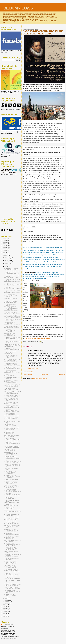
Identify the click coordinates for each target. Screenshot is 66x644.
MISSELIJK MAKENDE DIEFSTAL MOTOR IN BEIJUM (11, 304)
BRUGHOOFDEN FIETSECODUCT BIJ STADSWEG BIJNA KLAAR (12, 383)
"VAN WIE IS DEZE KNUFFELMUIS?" (9, 438)
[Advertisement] (11, 186)
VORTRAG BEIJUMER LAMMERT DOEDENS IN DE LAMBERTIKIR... (12, 477)
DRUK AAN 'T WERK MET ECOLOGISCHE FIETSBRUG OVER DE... (13, 492)
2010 (5, 612)
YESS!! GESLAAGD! (9, 565)
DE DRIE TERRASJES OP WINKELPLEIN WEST (11, 312)
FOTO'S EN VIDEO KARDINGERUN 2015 (11, 301)
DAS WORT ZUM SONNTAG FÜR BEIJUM (11, 515)
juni (6, 267)
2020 (5, 247)
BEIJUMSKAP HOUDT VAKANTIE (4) (10, 334)
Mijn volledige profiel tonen (9, 638)
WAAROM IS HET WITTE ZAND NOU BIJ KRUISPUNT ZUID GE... (12, 580)
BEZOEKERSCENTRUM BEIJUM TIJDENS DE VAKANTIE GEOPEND (11, 363)
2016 (5, 254)
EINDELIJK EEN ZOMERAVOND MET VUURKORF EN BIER (13, 317)
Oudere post (61, 375)
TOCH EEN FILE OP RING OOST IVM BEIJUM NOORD (12, 588)
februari (7, 602)
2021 (5, 246)
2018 (5, 251)
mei (6, 597)
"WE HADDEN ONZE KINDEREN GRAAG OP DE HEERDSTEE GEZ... (12, 591)
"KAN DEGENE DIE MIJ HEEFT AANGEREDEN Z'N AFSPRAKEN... (12, 370)
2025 (5, 239)
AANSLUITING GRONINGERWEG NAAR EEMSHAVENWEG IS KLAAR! (12, 356)
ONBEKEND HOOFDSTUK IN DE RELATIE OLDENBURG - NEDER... (12, 572)
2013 (5, 607)
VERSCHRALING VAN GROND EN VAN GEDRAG (12, 444)
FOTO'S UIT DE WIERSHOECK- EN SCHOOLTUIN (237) (12, 314)
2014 (5, 605)
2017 (5, 252)
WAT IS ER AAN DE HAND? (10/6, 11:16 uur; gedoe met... (12, 584)
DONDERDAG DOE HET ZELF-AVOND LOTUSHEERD (12, 396)
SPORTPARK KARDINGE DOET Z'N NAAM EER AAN (12, 360)
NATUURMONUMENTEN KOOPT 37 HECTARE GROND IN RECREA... (11, 549)
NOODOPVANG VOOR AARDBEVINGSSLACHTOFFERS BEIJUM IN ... (12, 405)
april (6, 599)
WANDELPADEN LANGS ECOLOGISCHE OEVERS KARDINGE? (12, 271)
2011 (5, 610)
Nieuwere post (27, 375)
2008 (5, 615)
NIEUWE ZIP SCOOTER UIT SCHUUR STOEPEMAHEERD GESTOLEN (11, 330)
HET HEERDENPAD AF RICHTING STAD (10, 348)
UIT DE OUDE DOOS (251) (11, 268)
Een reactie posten (28, 372)
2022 (5, 244)
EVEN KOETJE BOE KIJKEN (12, 435)
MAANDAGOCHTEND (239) (11, 506)
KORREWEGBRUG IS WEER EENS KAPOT (12, 504)
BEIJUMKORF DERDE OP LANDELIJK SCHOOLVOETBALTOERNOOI (12, 458)
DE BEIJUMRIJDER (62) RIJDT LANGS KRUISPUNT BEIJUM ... (13, 511)
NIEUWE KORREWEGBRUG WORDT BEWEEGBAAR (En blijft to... (12, 341)
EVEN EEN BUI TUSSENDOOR (12, 524)
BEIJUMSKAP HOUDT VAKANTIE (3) (10, 433)
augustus (7, 264)
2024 (5, 240)
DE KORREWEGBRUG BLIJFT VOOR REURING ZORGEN (12, 495)
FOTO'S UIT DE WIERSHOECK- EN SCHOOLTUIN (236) (12, 417)
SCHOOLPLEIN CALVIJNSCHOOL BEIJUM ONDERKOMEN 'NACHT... (12, 535)
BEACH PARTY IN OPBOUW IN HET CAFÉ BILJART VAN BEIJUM (12, 275)
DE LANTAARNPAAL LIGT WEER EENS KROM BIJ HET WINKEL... (12, 279)
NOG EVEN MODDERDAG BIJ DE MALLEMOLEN (12, 293)
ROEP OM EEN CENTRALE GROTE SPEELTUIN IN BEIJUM (11, 399)
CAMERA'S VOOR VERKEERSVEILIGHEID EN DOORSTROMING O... (12, 545)
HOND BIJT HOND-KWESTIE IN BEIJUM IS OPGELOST (12, 462)
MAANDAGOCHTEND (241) (11, 298)
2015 (5, 256)
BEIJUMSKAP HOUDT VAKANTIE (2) (10, 538)
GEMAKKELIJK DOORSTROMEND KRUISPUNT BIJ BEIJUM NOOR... (11, 499)
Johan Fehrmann (8, 625)
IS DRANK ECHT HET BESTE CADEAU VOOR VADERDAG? (12, 430)
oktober (7, 260)
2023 (5, 242)
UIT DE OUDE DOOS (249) (11, 479)
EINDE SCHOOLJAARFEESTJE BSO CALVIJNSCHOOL (12, 326)
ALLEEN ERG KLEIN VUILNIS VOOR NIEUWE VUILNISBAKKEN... (12, 488)
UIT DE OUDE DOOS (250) (11, 380)
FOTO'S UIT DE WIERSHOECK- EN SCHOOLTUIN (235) (12, 518)
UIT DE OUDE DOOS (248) (11, 586)
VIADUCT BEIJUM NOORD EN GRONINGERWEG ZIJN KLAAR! (12, 527)
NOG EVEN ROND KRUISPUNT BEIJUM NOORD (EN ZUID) (12, 345)
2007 (5, 617)
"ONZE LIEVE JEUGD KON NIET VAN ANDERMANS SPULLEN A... (13, 290)
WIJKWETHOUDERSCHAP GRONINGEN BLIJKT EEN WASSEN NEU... (12, 558)
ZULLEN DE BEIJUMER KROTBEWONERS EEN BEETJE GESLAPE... (11, 531)
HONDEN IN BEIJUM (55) (11, 485)
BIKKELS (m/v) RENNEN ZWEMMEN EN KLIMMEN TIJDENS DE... (12, 308)
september (8, 262)
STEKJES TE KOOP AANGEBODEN (9, 508)
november (7, 259)
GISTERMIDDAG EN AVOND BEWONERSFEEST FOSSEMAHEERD (12, 413)
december (7, 257)
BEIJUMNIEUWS (18, 8)
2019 (5, 249)
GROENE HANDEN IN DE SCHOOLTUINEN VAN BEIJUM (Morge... (11, 482)
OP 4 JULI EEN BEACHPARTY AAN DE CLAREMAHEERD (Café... (12, 466)
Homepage (44, 375)
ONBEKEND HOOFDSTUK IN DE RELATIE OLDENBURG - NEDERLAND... (43, 32)
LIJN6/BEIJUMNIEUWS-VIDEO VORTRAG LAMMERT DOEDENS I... (12, 351)
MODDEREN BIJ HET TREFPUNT (10, 323)
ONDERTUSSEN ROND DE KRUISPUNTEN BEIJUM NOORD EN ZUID (11, 387)
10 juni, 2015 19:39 (33, 369)
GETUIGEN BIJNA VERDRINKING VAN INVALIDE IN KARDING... (11, 426)
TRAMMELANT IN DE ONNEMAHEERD (10, 450)
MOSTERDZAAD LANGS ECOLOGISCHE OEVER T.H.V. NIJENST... (11, 521)
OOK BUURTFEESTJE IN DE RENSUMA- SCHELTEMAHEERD (12, 409)
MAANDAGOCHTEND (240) (11, 402)
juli (6, 265)
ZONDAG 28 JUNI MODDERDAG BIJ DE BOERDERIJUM (11, 453)
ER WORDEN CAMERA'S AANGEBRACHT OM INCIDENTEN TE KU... (11, 562)
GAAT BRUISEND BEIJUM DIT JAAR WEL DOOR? (12, 367)
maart (6, 600)
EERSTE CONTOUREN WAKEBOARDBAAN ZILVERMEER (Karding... (11, 568)
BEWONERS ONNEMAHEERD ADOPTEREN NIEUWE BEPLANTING (12, 441)
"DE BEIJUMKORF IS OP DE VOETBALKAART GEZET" (12, 447)
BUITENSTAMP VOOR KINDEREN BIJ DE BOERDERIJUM (10, 473)
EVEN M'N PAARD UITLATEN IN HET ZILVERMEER (13, 541)
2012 (5, 608)
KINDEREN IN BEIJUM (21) (11, 390)
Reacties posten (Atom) (40, 378)
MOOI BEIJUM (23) (9, 376)
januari (7, 603)
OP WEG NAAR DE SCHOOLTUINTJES (10, 595)
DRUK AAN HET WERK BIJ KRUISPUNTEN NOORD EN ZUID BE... (12, 576)
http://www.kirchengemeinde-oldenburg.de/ (38, 339)
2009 (5, 613)
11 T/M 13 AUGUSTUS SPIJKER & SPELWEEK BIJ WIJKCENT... (13, 286)
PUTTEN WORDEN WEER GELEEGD (11, 419)
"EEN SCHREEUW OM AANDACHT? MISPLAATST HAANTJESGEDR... (12, 337)
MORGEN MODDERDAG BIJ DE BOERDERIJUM (13, 320)
